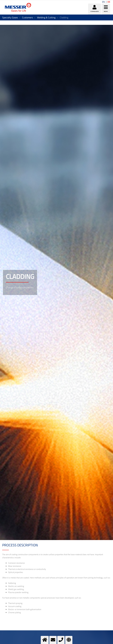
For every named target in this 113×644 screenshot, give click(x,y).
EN (103, 2)
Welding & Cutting (46, 17)
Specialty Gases (10, 17)
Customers (27, 17)
